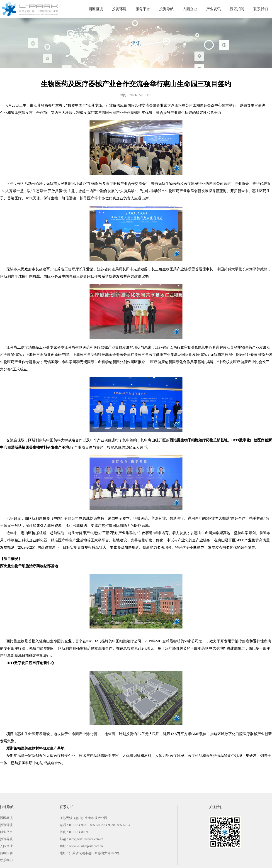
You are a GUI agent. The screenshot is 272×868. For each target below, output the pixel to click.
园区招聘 (237, 9)
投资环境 (119, 9)
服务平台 (143, 9)
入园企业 (190, 9)
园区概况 (96, 9)
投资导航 (166, 9)
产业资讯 (214, 9)
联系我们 (261, 9)
